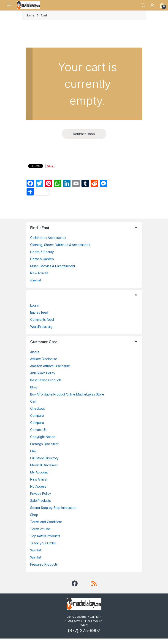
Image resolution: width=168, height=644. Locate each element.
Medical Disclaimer (44, 465)
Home (30, 15)
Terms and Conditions (46, 522)
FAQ (33, 451)
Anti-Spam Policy (43, 373)
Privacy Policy (41, 493)
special (35, 280)
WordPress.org (41, 327)
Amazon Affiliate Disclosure (50, 366)
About (35, 352)
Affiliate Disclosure (44, 359)
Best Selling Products (46, 380)
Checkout (37, 408)
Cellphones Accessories (48, 238)
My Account (39, 472)
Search (143, 5)
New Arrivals (39, 273)
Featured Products (44, 564)
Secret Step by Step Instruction (53, 508)
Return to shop (84, 134)
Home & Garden (42, 259)
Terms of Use (40, 529)
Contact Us (38, 430)
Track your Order (43, 543)
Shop (34, 515)
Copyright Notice (43, 437)
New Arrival (39, 479)
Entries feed (39, 312)
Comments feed (42, 319)
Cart (33, 401)
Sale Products (41, 501)
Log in (35, 305)
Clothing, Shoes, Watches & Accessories (60, 245)
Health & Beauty (42, 252)
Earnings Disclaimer (44, 444)
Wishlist (36, 550)
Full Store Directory (44, 458)
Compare (37, 416)
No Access (38, 486)
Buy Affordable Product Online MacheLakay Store (67, 394)
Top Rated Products (45, 536)
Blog (34, 387)
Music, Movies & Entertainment (53, 266)
